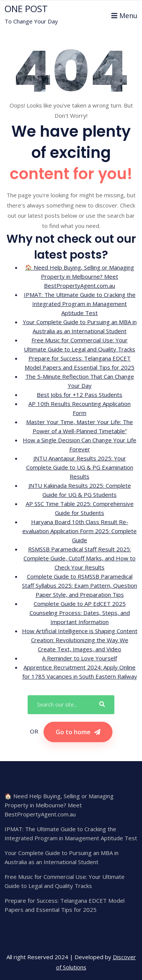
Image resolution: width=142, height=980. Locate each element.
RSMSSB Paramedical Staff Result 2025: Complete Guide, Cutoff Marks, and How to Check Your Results (80, 558)
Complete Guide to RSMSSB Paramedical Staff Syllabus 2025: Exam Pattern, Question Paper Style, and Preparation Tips (80, 585)
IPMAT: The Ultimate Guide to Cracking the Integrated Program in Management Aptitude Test (80, 304)
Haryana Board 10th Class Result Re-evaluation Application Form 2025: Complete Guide (80, 531)
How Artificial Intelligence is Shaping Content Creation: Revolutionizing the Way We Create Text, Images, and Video (80, 640)
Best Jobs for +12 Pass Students (80, 395)
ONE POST (26, 9)
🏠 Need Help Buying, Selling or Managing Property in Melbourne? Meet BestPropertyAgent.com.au (80, 276)
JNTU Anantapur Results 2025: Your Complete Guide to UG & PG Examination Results (80, 467)
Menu (124, 16)
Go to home (78, 732)
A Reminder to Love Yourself (80, 658)
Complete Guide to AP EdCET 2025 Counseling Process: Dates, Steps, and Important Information (80, 613)
